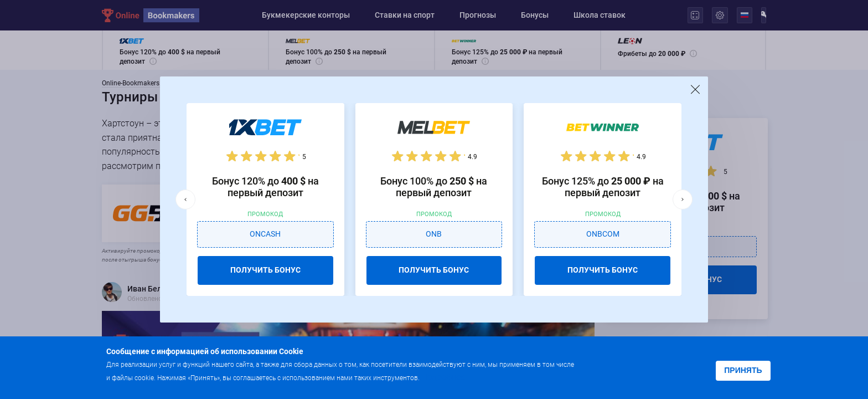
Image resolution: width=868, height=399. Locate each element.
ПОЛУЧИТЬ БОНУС (265, 270)
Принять (743, 370)
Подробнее (443, 377)
